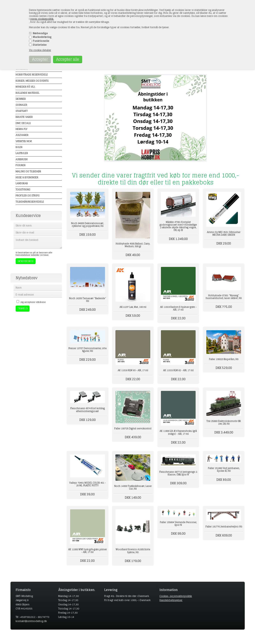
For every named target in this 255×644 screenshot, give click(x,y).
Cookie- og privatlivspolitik (176, 596)
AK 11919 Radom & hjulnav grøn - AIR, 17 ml (178, 308)
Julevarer (22, 135)
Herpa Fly (21, 129)
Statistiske (40, 45)
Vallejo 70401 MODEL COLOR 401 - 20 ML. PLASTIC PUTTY (88, 484)
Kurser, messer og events (32, 81)
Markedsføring (42, 37)
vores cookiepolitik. (42, 19)
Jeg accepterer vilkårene (33, 302)
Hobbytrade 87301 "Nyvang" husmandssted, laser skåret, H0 (224, 297)
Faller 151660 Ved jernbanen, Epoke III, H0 (224, 470)
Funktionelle (41, 41)
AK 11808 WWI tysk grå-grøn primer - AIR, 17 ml (88, 551)
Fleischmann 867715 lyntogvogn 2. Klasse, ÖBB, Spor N (178, 473)
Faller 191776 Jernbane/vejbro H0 (224, 527)
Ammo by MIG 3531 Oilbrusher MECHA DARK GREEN (224, 233)
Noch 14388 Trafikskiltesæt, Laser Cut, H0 (133, 487)
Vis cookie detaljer (40, 50)
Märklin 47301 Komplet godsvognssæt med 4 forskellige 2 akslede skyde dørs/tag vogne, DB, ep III (178, 226)
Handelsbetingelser (171, 600)
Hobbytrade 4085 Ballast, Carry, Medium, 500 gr (133, 245)
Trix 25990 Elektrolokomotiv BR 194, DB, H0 (224, 422)
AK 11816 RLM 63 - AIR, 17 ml (133, 370)
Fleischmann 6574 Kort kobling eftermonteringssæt (88, 410)
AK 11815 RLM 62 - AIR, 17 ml (178, 370)
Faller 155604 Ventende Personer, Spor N (178, 524)
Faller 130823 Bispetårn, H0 (224, 359)
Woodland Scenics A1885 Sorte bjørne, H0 (133, 551)
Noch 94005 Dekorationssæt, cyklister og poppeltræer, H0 (87, 225)
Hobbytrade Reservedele (32, 75)
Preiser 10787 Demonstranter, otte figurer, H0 (88, 350)
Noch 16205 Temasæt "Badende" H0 (88, 300)
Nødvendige (40, 33)
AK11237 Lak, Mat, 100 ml (133, 307)
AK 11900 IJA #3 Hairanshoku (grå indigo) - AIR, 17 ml (178, 432)
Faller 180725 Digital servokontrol (133, 429)
